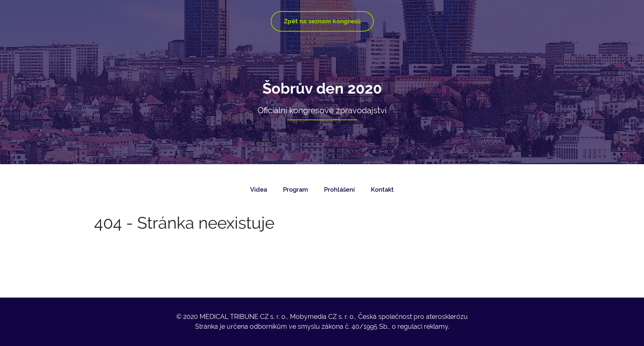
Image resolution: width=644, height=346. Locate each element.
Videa (259, 190)
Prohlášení (339, 190)
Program (296, 190)
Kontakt (382, 190)
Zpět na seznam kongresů (322, 21)
